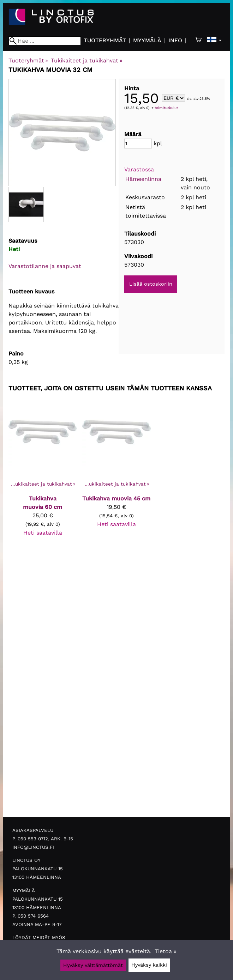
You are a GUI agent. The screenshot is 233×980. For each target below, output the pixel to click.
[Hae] (45, 41)
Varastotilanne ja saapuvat (45, 266)
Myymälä (147, 40)
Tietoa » (166, 951)
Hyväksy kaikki (149, 965)
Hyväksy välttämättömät (93, 965)
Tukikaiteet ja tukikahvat (86, 60)
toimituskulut (166, 108)
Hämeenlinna (143, 179)
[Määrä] (138, 144)
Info (175, 40)
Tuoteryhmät (105, 40)
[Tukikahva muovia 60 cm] (43, 470)
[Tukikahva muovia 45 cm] (116, 470)
